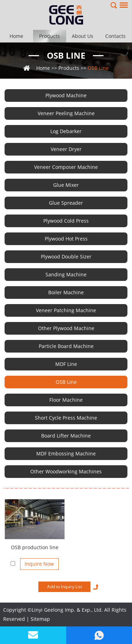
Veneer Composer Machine (66, 167)
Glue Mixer (66, 185)
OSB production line (35, 547)
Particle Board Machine (66, 346)
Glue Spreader (66, 203)
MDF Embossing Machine (66, 454)
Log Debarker (66, 131)
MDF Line (66, 364)
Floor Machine (66, 400)
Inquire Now (39, 564)
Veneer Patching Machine (66, 310)
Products (49, 36)
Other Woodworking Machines (66, 471)
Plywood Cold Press (66, 221)
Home (16, 36)
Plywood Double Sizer (66, 257)
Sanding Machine (66, 274)
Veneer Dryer (66, 149)
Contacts (115, 36)
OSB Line (66, 55)
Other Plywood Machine (66, 328)
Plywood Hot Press (66, 239)
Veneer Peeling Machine (66, 113)
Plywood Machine (66, 95)
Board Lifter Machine (66, 436)
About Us (83, 36)
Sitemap (40, 619)
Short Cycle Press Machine (66, 418)
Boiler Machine (66, 292)
